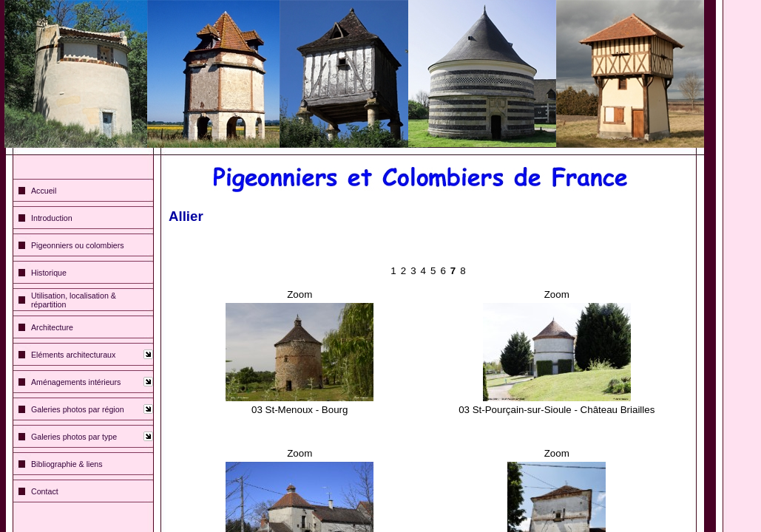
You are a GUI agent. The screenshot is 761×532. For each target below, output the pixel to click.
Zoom (300, 294)
